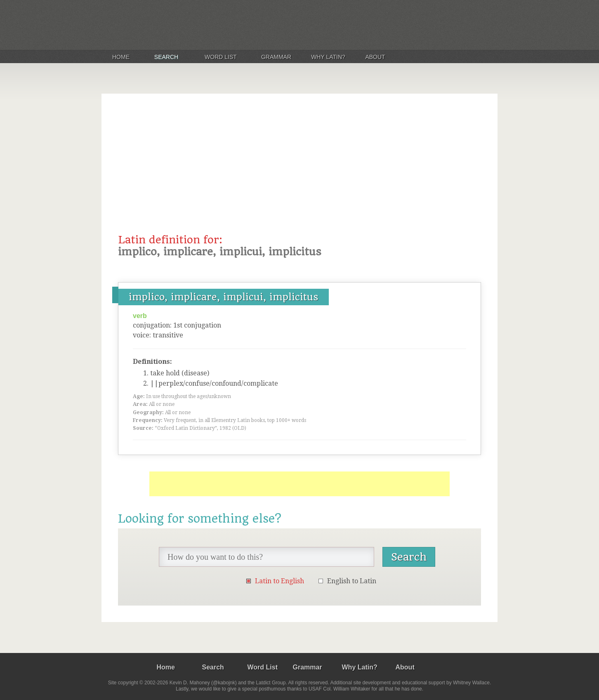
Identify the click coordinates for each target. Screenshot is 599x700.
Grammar (276, 57)
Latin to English (279, 581)
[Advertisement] (299, 172)
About (375, 57)
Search (166, 57)
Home (121, 57)
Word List (221, 57)
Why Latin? (328, 57)
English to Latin (352, 581)
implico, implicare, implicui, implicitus (224, 297)
